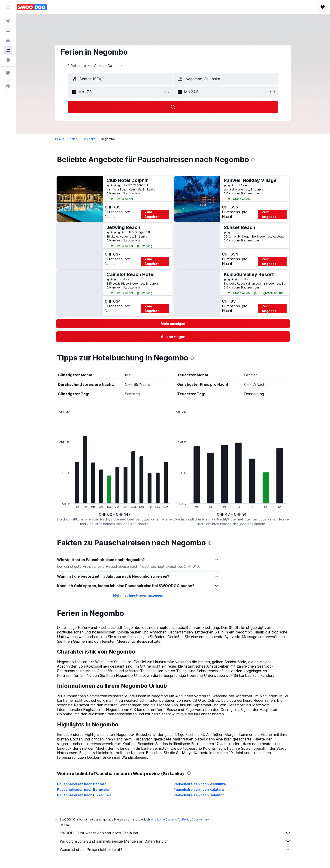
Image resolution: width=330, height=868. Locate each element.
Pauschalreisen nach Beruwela (83, 789)
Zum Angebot (152, 214)
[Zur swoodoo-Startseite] (32, 7)
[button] (8, 7)
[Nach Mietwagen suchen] (8, 41)
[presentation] (253, 160)
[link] (173, 337)
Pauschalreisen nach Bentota (82, 784)
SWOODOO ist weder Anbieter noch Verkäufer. (175, 833)
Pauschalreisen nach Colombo (199, 795)
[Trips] (8, 73)
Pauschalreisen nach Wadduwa (200, 784)
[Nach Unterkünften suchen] (8, 31)
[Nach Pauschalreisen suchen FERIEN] (8, 50)
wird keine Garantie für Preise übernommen (180, 819)
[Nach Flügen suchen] (8, 21)
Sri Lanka (89, 139)
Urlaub (60, 139)
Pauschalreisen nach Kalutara (199, 789)
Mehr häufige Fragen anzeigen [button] (138, 595)
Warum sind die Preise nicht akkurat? (175, 850)
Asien (74, 139)
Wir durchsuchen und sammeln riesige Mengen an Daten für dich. (175, 841)
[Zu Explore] (8, 60)
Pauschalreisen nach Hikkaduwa (84, 795)
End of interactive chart (57, 504)
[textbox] (120, 79)
